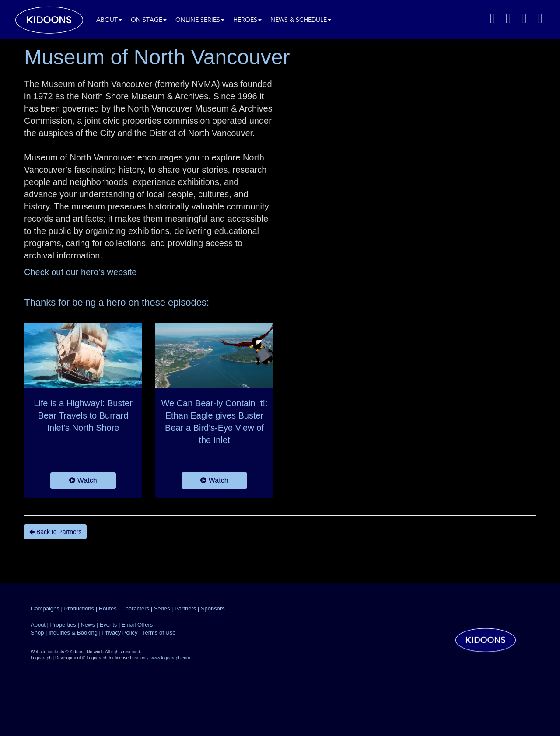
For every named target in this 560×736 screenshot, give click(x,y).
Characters (135, 609)
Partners (185, 609)
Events (108, 625)
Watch (83, 480)
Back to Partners (55, 532)
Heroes (247, 20)
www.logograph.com (170, 658)
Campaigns (45, 609)
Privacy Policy (120, 633)
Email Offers (137, 625)
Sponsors (213, 609)
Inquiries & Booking (73, 633)
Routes (108, 609)
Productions (79, 609)
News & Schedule (301, 20)
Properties (63, 625)
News (88, 625)
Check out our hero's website (80, 272)
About (109, 20)
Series (162, 609)
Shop (37, 633)
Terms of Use (159, 633)
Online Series (200, 20)
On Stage (149, 20)
